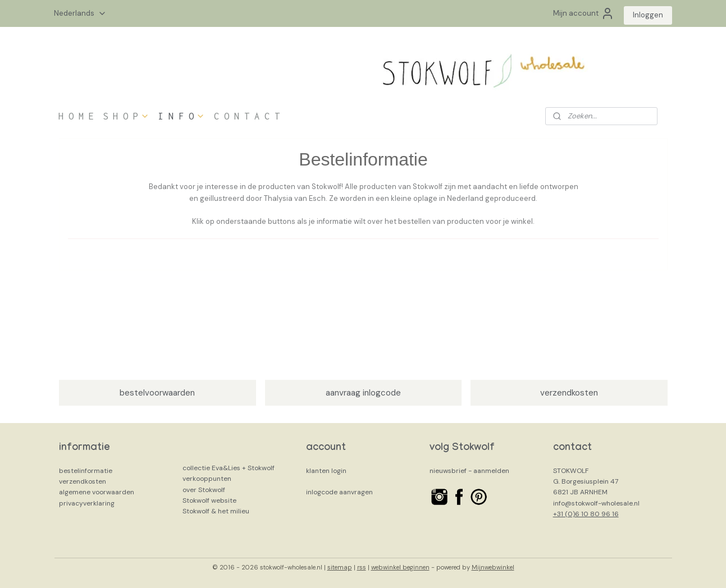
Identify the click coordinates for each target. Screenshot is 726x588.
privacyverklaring (87, 503)
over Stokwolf (204, 490)
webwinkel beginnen (400, 567)
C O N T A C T (247, 116)
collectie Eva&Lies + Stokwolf (229, 468)
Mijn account (584, 13)
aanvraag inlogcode (363, 393)
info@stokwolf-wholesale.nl (596, 503)
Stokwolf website (209, 500)
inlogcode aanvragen (339, 492)
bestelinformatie (86, 471)
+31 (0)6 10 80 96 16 (586, 514)
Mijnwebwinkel (493, 567)
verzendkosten (569, 393)
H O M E (76, 116)
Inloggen (648, 15)
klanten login (326, 471)
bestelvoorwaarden (157, 393)
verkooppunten (207, 479)
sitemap (340, 567)
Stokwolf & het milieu (216, 511)
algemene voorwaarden (97, 492)
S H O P (126, 116)
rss (362, 567)
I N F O (182, 116)
